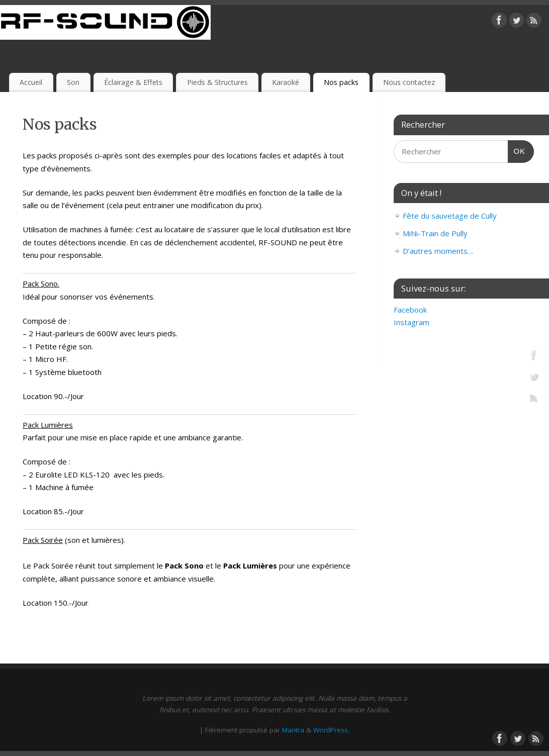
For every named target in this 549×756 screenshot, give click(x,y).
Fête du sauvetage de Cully (450, 216)
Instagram (411, 322)
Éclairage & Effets (133, 82)
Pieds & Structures (217, 82)
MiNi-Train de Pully (435, 233)
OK (517, 150)
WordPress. (331, 730)
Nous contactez (409, 82)
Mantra (293, 730)
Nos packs (341, 82)
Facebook (410, 310)
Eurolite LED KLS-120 (72, 475)
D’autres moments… (438, 251)
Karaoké (286, 82)
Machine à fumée (64, 487)
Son (73, 82)
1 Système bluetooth (65, 372)
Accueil (31, 82)
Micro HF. (52, 359)
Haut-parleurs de (65, 333)
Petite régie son (63, 346)
